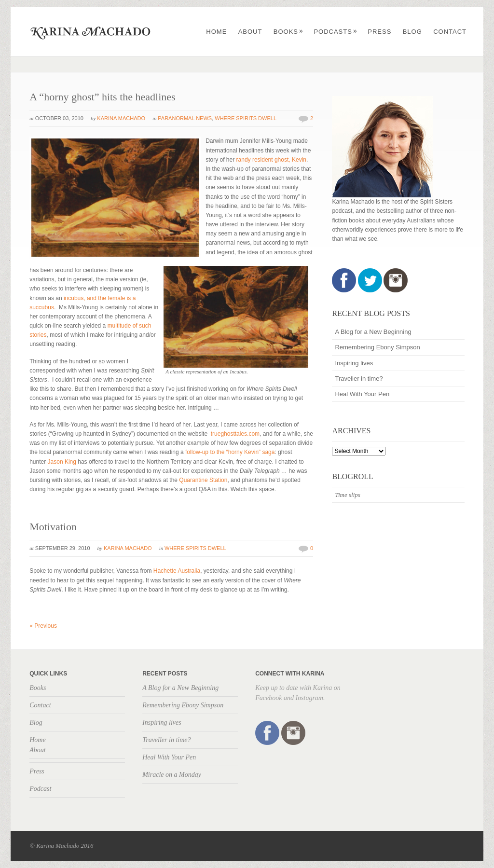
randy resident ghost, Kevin (271, 160)
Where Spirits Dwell (246, 118)
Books (288, 32)
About (250, 32)
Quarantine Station (203, 480)
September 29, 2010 (63, 548)
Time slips (347, 495)
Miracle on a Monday (172, 775)
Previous (43, 626)
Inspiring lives (354, 363)
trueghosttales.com (235, 434)
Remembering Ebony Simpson (377, 347)
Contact (450, 32)
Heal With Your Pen (362, 394)
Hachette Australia (177, 571)
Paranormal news (185, 118)
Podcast (40, 789)
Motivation (53, 527)
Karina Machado (121, 118)
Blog (412, 32)
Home (216, 32)
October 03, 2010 (59, 118)
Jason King (62, 462)
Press (379, 32)
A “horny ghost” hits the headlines (102, 97)
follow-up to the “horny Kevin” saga (229, 452)
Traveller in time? (359, 379)
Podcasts (336, 32)
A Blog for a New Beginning (373, 332)
